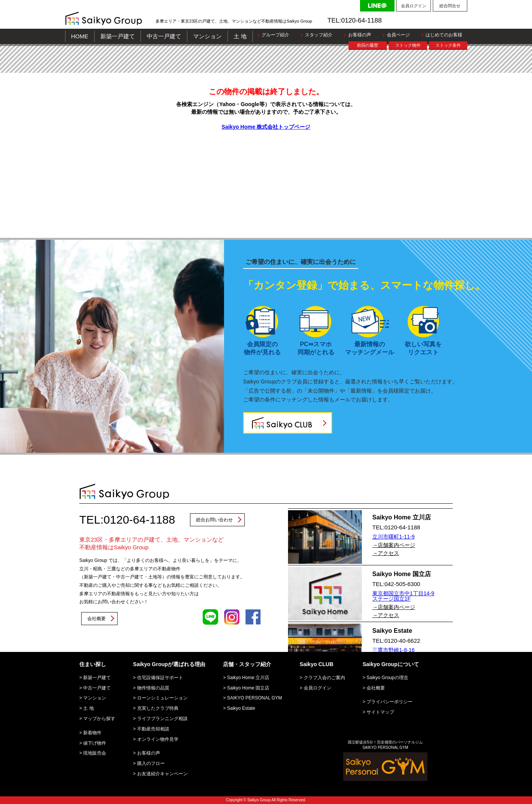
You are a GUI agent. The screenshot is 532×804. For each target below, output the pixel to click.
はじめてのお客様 (444, 35)
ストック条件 (448, 45)
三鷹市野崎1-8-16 (393, 650)
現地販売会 (95, 753)
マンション (207, 36)
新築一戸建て (118, 36)
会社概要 (97, 619)
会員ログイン (414, 6)
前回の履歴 (367, 45)
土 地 (240, 36)
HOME (80, 36)
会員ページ (398, 35)
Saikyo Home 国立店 (248, 688)
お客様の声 (360, 35)
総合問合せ (450, 6)
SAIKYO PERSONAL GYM (255, 698)
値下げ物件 (95, 743)
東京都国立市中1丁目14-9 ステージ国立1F (403, 596)
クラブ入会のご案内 (324, 678)
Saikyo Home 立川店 (248, 678)
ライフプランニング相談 (162, 719)
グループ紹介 (275, 35)
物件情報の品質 (153, 688)
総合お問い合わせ (214, 520)
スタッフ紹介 (319, 35)
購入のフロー (151, 763)
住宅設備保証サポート (160, 678)
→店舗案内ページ (394, 545)
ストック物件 (408, 45)
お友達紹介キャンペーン (162, 774)
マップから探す (99, 719)
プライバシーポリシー (390, 702)
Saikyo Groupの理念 (387, 678)
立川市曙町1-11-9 (393, 537)
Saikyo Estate (241, 708)
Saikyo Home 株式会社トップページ (266, 127)
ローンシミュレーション (162, 698)
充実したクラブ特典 (158, 708)
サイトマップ (380, 712)
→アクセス (386, 553)
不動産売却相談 (153, 729)
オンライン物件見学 (158, 739)
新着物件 (92, 733)
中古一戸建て (164, 36)
